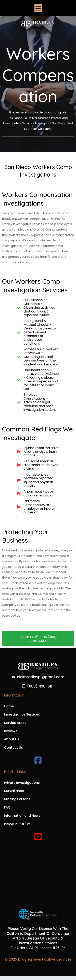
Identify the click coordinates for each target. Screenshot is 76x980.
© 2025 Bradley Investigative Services (38, 959)
